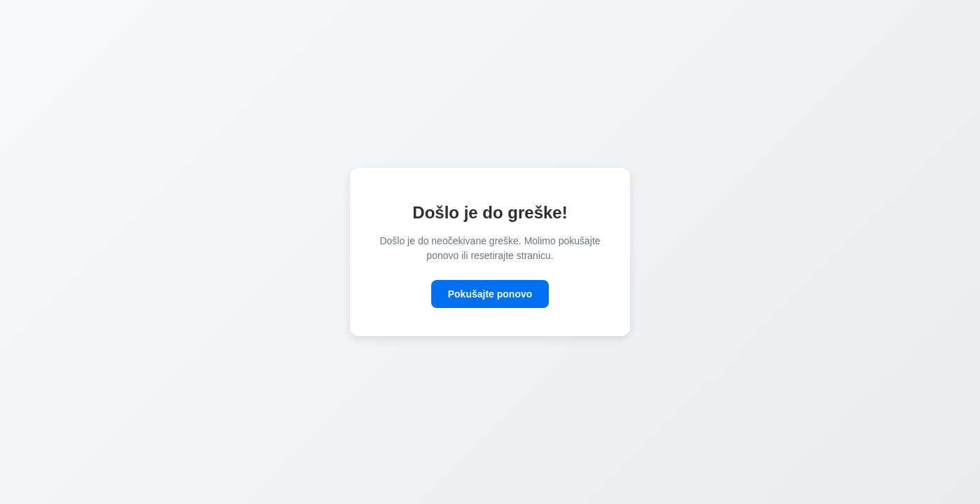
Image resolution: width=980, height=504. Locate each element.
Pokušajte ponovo (490, 294)
